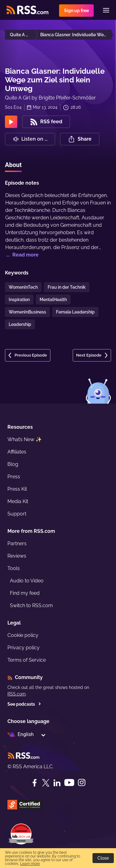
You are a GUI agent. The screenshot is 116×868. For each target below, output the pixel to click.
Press (14, 477)
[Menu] (106, 10)
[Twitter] (46, 783)
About (13, 165)
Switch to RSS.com (31, 605)
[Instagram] (82, 783)
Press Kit (17, 489)
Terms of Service (27, 660)
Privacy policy (24, 648)
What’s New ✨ (25, 439)
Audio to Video (27, 581)
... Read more (22, 255)
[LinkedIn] (57, 783)
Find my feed (25, 593)
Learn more (30, 864)
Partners (17, 544)
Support (17, 514)
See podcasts (24, 704)
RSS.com (17, 694)
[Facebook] (35, 783)
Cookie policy (23, 635)
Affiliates (17, 452)
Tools (14, 568)
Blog (13, 464)
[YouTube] (69, 783)
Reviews (17, 556)
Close (103, 858)
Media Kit (18, 501)
